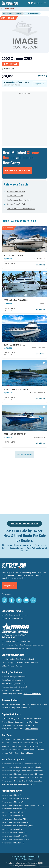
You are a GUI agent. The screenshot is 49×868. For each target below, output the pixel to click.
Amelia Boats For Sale (15, 192)
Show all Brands (31, 729)
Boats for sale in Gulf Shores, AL (14, 833)
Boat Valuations (26, 645)
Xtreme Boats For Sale (15, 204)
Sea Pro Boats (18, 725)
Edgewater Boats (21, 722)
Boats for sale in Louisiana (32, 771)
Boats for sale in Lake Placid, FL (14, 812)
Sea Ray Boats (30, 725)
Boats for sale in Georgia (11, 771)
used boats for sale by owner (22, 545)
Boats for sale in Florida (32, 767)
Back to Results (8, 9)
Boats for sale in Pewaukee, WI (13, 819)
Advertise (11, 659)
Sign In (38, 3)
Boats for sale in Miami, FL (11, 795)
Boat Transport (7, 648)
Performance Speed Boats (11, 750)
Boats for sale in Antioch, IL (12, 829)
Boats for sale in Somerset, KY (13, 816)
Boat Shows (21, 659)
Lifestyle (5, 708)
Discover (5, 704)
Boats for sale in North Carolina (13, 781)
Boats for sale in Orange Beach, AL (15, 839)
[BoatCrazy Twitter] (19, 600)
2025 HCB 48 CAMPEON (15, 434)
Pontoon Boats (28, 750)
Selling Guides (27, 704)
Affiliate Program (8, 666)
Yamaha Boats (18, 729)
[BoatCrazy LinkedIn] (33, 600)
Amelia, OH (8, 69)
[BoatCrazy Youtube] (26, 600)
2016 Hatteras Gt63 (14, 345)
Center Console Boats (30, 739)
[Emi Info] (47, 76)
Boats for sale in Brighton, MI (12, 805)
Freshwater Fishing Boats (33, 743)
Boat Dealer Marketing (10, 645)
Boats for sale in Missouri (11, 777)
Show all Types (27, 753)
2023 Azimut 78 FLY (13, 256)
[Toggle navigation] (45, 3)
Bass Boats (6, 739)
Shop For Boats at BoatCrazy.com (14, 615)
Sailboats (39, 750)
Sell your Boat (9, 585)
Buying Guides (15, 704)
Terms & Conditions (24, 859)
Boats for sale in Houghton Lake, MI (15, 822)
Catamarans (16, 739)
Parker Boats (6, 725)
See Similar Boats (24, 455)
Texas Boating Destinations (12, 694)
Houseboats (6, 746)
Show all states (28, 784)
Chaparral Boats (8, 722)
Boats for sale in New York (32, 777)
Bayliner (5, 719)
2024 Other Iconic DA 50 (16, 389)
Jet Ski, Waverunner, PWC (22, 746)
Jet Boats (36, 746)
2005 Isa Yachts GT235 (16, 300)
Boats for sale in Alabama (11, 764)
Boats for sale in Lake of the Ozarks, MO (17, 826)
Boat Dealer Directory (22, 648)
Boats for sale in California (32, 764)
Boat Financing (39, 645)
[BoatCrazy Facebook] (12, 600)
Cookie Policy (32, 856)
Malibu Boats (34, 722)
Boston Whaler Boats (32, 719)
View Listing (41, 265)
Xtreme (19, 14)
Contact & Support (9, 662)
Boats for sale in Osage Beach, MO (15, 798)
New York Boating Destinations (13, 683)
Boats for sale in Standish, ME (13, 843)
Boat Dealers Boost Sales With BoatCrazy (27, 548)
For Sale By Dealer (23, 641)
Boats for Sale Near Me (11, 784)
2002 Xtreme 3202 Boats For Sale (19, 209)
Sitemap (19, 666)
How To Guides (40, 704)
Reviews (30, 659)
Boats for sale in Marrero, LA (12, 802)
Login (4, 659)
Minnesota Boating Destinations (14, 687)
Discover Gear (27, 708)
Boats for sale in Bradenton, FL (13, 809)
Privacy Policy (18, 856)
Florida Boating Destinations (12, 680)
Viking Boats (6, 729)
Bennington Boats (16, 719)
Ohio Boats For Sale (14, 196)
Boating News (15, 708)
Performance (8, 14)
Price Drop (8, 228)
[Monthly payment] (18, 82)
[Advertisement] (24, 120)
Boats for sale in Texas (35, 781)
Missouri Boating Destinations (13, 690)
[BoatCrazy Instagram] (5, 600)
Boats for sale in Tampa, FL (35, 805)
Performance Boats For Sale (17, 200)
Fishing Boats (17, 743)
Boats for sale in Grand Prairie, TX (14, 836)
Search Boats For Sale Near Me (24, 523)
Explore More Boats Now (17, 171)
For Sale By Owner (8, 641)
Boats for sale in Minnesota (33, 774)
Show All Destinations (32, 694)
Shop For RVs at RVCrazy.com (13, 619)
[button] (29, 3)
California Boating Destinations (13, 677)
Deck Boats (6, 743)
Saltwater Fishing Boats (10, 753)
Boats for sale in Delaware (11, 767)
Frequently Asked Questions (28, 662)
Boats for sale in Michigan (11, 774)
